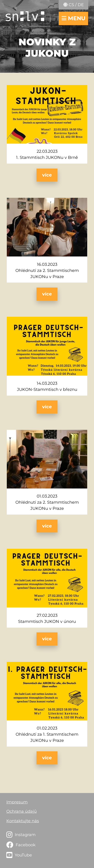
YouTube (23, 855)
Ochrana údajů (22, 811)
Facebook (26, 845)
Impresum (17, 802)
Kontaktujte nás (23, 821)
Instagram (25, 835)
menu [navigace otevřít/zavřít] (74, 18)
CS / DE (74, 5)
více (47, 175)
